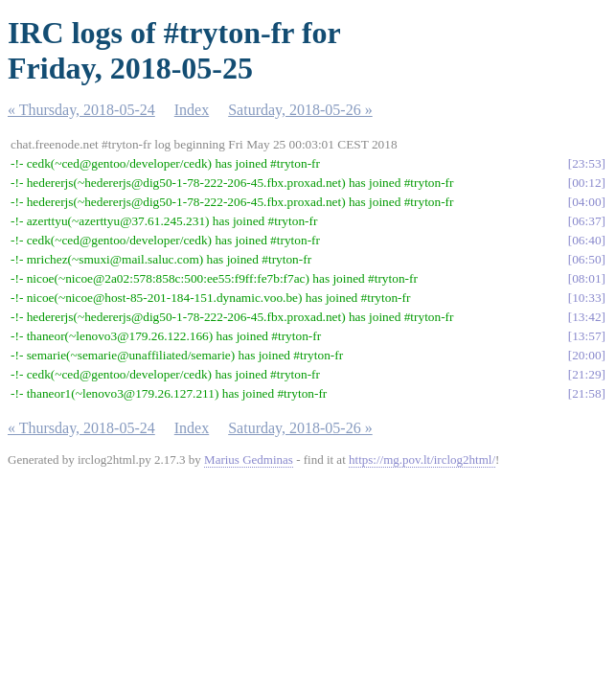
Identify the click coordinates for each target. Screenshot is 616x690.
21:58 (586, 393)
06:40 (586, 240)
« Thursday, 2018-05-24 (81, 110)
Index (192, 110)
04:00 (586, 202)
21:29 (586, 374)
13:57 (586, 336)
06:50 (586, 259)
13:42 (586, 317)
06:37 (586, 221)
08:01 (586, 278)
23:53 (586, 163)
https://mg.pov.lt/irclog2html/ (422, 460)
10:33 (586, 298)
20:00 (586, 355)
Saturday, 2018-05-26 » (300, 110)
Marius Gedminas (249, 460)
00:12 (586, 183)
